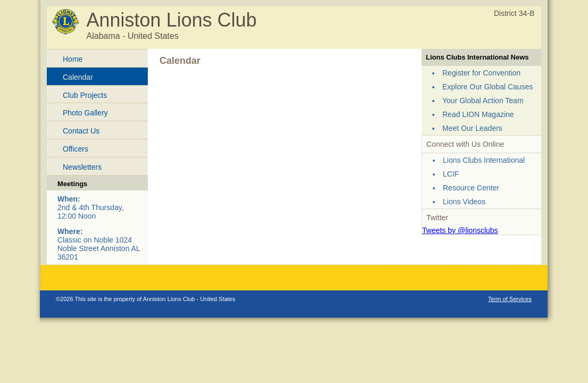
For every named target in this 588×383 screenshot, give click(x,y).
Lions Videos (464, 202)
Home (73, 59)
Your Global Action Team (483, 101)
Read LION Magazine (478, 114)
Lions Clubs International (484, 160)
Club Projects (85, 95)
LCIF (451, 174)
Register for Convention (481, 73)
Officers (75, 149)
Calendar (78, 77)
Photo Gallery (85, 113)
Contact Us (81, 131)
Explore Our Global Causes (488, 87)
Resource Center (471, 188)
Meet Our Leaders (472, 128)
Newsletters (82, 167)
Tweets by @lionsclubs (460, 230)
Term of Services (510, 299)
